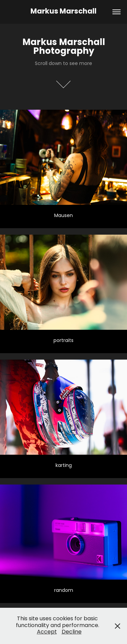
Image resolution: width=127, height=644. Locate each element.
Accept (47, 632)
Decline (72, 632)
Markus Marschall (63, 12)
